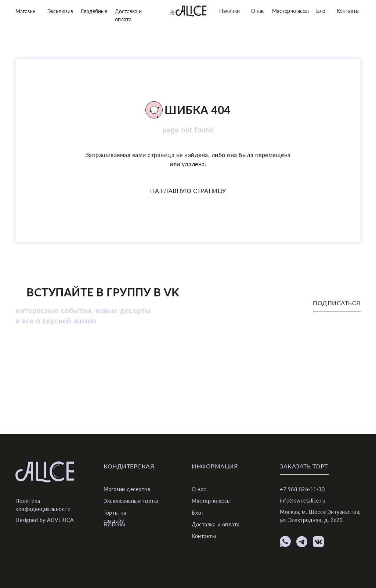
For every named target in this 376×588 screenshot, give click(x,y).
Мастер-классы (290, 11)
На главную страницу (188, 191)
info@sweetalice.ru (303, 501)
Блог (322, 11)
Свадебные (94, 11)
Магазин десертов (127, 489)
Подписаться (337, 303)
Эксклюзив (60, 11)
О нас (258, 11)
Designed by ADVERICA (44, 520)
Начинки (229, 11)
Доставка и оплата (216, 524)
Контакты (348, 11)
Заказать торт (304, 466)
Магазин (26, 11)
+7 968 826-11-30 (302, 489)
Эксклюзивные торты (131, 501)
